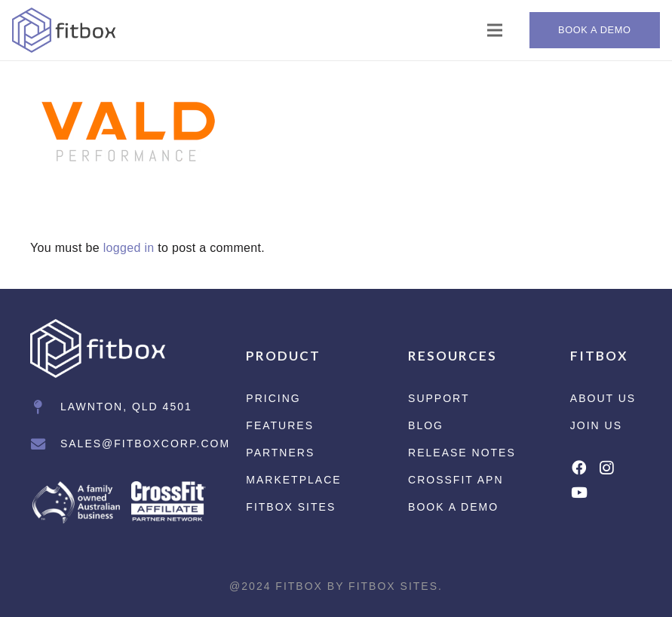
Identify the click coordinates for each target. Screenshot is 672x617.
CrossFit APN (456, 480)
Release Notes (462, 453)
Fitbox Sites (291, 507)
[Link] (64, 30)
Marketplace (293, 480)
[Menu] (496, 30)
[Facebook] (579, 467)
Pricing (273, 398)
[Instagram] (606, 468)
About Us (603, 398)
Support (439, 398)
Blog (426, 425)
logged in (129, 248)
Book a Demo (453, 507)
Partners (280, 453)
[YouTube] (579, 492)
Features (280, 425)
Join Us (596, 425)
